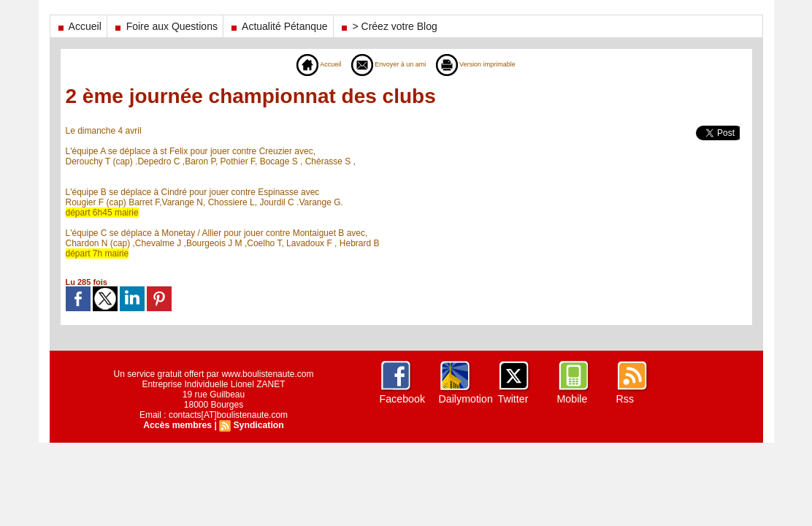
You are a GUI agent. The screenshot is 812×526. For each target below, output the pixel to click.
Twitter (513, 399)
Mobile (572, 399)
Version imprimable (488, 64)
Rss (625, 399)
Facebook (402, 399)
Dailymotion (466, 399)
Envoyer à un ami (383, 64)
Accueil (78, 26)
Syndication (258, 425)
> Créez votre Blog (388, 26)
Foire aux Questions (165, 26)
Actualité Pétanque (278, 26)
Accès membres (178, 425)
